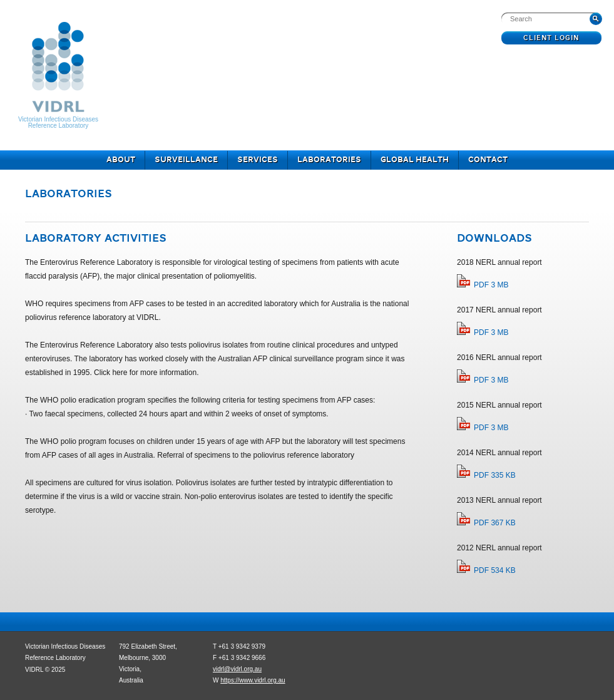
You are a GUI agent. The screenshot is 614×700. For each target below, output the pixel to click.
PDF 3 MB (491, 285)
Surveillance (186, 160)
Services (258, 160)
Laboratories (329, 160)
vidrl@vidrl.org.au (237, 669)
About (121, 160)
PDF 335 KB (495, 475)
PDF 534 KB (495, 570)
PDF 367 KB (495, 523)
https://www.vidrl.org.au (253, 680)
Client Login (552, 38)
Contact (488, 160)
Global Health (415, 160)
